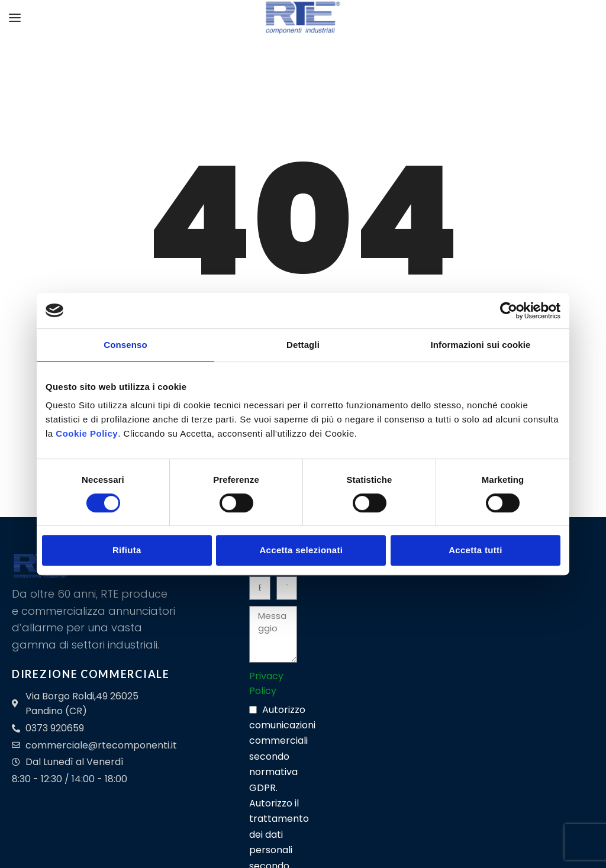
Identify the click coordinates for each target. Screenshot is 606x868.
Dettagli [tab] (303, 345)
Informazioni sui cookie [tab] (481, 345)
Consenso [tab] (125, 345)
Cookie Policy (87, 433)
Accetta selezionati (301, 550)
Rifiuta (127, 550)
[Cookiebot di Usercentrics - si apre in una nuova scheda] (509, 311)
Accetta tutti (476, 550)
